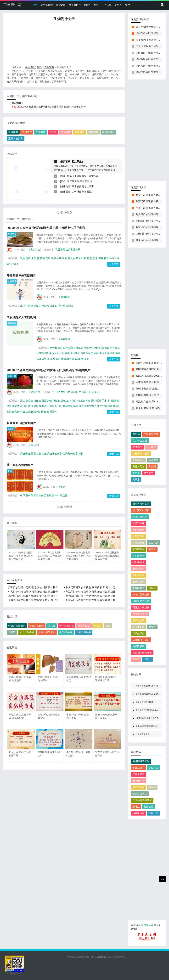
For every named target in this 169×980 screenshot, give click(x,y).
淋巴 (23, 412)
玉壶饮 (147, 659)
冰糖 (64, 258)
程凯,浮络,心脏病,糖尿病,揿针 (152, 376)
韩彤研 (98, 626)
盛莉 (81, 453)
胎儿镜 (52, 626)
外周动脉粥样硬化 (142, 800)
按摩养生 (137, 447)
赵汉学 (152, 787)
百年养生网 (12, 5)
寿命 (118, 353)
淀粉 (28, 258)
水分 (34, 258)
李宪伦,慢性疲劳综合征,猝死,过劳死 (151, 694)
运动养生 (153, 460)
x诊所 (87, 5)
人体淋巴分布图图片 (83, 192)
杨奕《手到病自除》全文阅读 (83, 176)
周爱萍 (53, 412)
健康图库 (66, 192)
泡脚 (96, 5)
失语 (101, 348)
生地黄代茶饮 (140, 614)
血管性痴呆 (69, 348)
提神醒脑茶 (138, 588)
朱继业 (136, 807)
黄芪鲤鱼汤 (138, 536)
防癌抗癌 (149, 807)
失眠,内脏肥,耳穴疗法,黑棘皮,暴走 (150, 726)
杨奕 (63, 176)
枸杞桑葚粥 (138, 562)
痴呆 (58, 359)
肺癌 (44, 401)
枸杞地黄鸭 (138, 530)
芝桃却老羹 (138, 543)
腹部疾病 (66, 161)
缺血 (78, 359)
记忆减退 (65, 353)
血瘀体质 (13, 132)
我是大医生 (75, 5)
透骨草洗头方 (16, 138)
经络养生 (149, 473)
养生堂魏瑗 (84, 626)
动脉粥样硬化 (91, 348)
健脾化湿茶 (108, 132)
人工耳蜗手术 (27, 632)
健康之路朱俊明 (47, 632)
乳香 (23, 258)
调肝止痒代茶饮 (141, 607)
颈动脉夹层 (40, 495)
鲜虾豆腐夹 (138, 768)
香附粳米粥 (138, 556)
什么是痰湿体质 (142, 734)
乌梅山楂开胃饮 (141, 640)
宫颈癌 (24, 406)
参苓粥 (152, 549)
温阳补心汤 (138, 575)
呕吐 (99, 401)
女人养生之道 (140, 441)
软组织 (117, 406)
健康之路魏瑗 (37, 626)
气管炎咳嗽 (138, 774)
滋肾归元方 (138, 466)
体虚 (96, 353)
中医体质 (107, 5)
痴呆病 (55, 353)
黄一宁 (56, 495)
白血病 (37, 401)
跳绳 (23, 306)
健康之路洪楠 (84, 632)
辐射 (76, 406)
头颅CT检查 (66, 632)
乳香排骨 (60, 250)
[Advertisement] (64, 44)
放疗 (69, 401)
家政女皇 (12, 234)
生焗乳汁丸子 (73, 250)
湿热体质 (79, 132)
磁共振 (16, 412)
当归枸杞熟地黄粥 (142, 653)
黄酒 (42, 258)
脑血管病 (109, 348)
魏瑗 (108, 626)
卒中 (112, 353)
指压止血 (153, 813)
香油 (59, 258)
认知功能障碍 (44, 353)
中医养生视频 (151, 434)
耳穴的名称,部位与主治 (79, 181)
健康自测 (66, 186)
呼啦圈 (61, 306)
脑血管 (68, 359)
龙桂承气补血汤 (141, 453)
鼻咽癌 (29, 401)
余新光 (66, 453)
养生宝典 (49, 67)
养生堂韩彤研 (67, 626)
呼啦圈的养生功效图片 (21, 275)
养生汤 (136, 434)
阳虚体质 (93, 132)
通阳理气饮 (138, 569)
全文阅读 (114, 264)
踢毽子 (37, 306)
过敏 (63, 401)
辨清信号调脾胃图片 (144, 702)
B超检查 (108, 406)
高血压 (11, 429)
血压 (31, 453)
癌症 (23, 401)
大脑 (107, 353)
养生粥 (152, 466)
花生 (48, 258)
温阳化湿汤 (138, 620)
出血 (117, 348)
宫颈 (92, 406)
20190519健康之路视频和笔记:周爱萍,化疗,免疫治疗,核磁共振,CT (49, 370)
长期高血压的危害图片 (21, 423)
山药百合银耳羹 (141, 504)
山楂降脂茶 (138, 646)
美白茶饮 (153, 543)
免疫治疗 (66, 392)
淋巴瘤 (56, 401)
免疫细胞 (84, 406)
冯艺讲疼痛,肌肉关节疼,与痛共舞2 (150, 686)
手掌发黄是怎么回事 (83, 186)
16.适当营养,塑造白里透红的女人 (150, 718)
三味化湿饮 (138, 582)
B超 (94, 392)
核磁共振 (86, 392)
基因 (9, 412)
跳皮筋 (53, 306)
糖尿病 (79, 348)
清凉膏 (152, 588)
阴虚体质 (41, 132)
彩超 (17, 406)
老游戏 (45, 306)
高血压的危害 (55, 453)
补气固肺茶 (138, 549)
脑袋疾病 (12, 323)
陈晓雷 (74, 453)
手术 (104, 401)
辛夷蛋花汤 (138, 627)
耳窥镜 (12, 632)
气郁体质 (66, 132)
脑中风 (29, 495)
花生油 (71, 258)
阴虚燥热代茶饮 (141, 601)
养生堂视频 (47, 5)
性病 (101, 353)
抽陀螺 (69, 306)
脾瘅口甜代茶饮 (141, 594)
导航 (35, 5)
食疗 (128, 5)
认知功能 (41, 359)
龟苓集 (136, 479)
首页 (39, 67)
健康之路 (61, 5)
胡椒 (53, 258)
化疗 (58, 392)
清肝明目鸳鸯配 (141, 761)
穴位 (63, 181)
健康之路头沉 (140, 794)
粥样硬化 (75, 353)
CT (98, 392)
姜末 (95, 258)
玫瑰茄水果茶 (140, 517)
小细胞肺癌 (113, 401)
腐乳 (101, 258)
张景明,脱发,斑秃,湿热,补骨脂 (152, 408)
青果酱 (136, 659)
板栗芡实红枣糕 (141, 510)
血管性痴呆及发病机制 (21, 317)
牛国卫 (29, 306)
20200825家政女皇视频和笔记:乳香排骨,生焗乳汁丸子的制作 (53, 107)
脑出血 (37, 453)
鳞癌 (36, 406)
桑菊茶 (152, 627)
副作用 (59, 406)
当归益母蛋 (138, 633)
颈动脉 (64, 495)
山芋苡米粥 (138, 787)
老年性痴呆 (56, 348)
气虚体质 (27, 132)
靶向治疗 (76, 392)
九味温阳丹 (138, 460)
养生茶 (118, 5)
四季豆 (79, 258)
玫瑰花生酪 (138, 523)
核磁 (43, 412)
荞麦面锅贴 (138, 813)
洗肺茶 (53, 132)
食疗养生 (151, 447)
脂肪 (30, 406)
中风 (10, 471)
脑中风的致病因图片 (20, 465)
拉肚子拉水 (78, 161)
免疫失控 (153, 768)
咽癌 (52, 406)
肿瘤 (50, 401)
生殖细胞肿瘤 (33, 412)
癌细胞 (10, 406)
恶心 (93, 401)
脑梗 (49, 495)
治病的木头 (138, 781)
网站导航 (30, 67)
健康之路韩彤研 (17, 626)
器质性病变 (87, 353)
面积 (49, 359)
